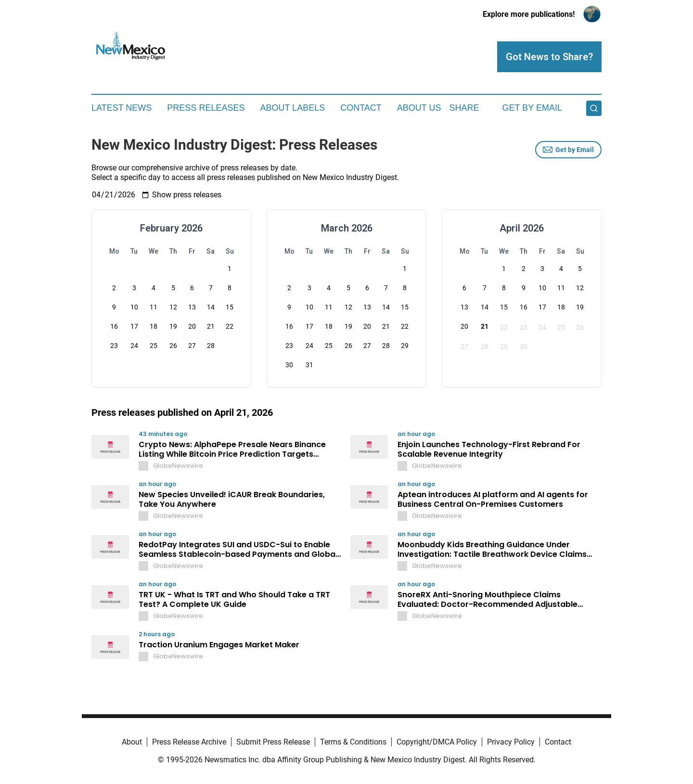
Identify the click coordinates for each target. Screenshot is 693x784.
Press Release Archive (189, 742)
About (132, 742)
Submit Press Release (273, 742)
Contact (361, 108)
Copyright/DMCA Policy (437, 742)
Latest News (122, 108)
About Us (419, 108)
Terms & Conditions (353, 742)
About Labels (292, 108)
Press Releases (206, 108)
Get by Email (568, 150)
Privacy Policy (511, 742)
